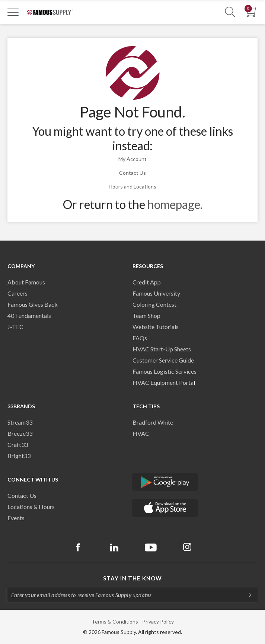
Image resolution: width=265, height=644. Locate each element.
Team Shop (146, 315)
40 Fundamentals (29, 315)
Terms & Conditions (115, 622)
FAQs (140, 338)
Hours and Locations (132, 186)
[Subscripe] (246, 595)
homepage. (175, 204)
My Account (132, 159)
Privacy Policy (158, 622)
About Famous (26, 282)
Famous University (156, 293)
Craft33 (18, 445)
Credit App (147, 282)
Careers (17, 293)
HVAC (141, 433)
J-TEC (15, 327)
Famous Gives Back (33, 304)
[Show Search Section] (230, 12)
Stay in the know (132, 578)
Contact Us (132, 173)
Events (16, 518)
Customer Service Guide (163, 360)
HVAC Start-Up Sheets (162, 349)
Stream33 (20, 422)
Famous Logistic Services (165, 371)
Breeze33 (20, 433)
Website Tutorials (156, 327)
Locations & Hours (31, 507)
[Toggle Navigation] (13, 12)
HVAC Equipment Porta (163, 382)
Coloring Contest (154, 304)
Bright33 (19, 456)
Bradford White (153, 422)
